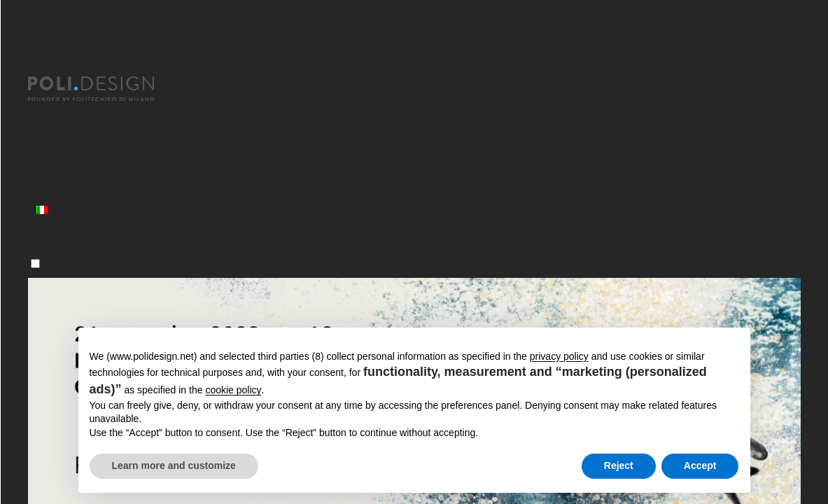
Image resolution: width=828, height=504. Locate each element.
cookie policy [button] (233, 390)
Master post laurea (82, 115)
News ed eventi (71, 191)
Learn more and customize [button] (174, 465)
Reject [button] (619, 465)
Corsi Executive (71, 134)
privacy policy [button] (559, 356)
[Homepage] (104, 89)
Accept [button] (700, 465)
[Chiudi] (36, 68)
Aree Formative (70, 172)
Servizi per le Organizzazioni (106, 153)
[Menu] (35, 264)
